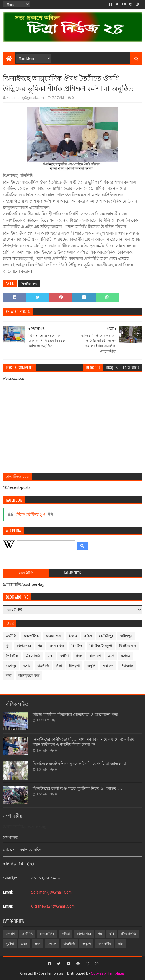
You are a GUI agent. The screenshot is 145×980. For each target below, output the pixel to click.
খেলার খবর (24, 646)
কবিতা (88, 636)
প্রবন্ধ (79, 656)
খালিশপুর (126, 636)
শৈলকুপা (74, 666)
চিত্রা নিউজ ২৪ (31, 515)
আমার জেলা (54, 636)
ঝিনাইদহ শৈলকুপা (101, 646)
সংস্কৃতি (91, 666)
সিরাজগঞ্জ (127, 666)
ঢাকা (50, 656)
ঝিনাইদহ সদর (29, 284)
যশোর (27, 666)
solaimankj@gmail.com (51, 892)
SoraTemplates (51, 973)
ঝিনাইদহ (77, 646)
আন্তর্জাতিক (31, 636)
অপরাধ (10, 934)
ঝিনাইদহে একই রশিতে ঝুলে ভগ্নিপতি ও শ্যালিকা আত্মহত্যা (79, 764)
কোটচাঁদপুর (106, 636)
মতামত (126, 656)
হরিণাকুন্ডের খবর (29, 676)
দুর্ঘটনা (64, 656)
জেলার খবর (57, 646)
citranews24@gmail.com (53, 906)
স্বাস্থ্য (8, 676)
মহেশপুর (11, 666)
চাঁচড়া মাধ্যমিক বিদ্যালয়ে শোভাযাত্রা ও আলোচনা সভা (75, 714)
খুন (8, 646)
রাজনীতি (43, 666)
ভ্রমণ (111, 656)
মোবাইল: (10, 878)
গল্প (40, 646)
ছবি (112, 934)
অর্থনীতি (11, 636)
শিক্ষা (59, 666)
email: (8, 892)
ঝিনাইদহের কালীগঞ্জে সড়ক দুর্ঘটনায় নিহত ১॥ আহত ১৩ (77, 788)
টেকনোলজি (33, 656)
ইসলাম (73, 636)
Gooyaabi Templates (108, 973)
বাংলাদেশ (95, 656)
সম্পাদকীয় (104, 944)
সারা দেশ (108, 666)
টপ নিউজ (12, 656)
